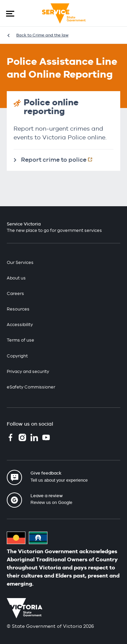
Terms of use (20, 340)
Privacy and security (28, 371)
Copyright (17, 356)
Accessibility (20, 325)
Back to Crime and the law (42, 35)
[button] (10, 14)
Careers (15, 293)
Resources (18, 309)
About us (16, 278)
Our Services (20, 262)
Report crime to (60, 159)
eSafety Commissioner (31, 387)
